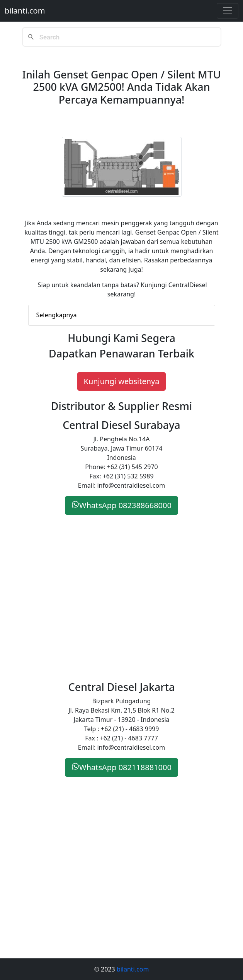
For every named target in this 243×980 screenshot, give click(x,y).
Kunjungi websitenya (122, 381)
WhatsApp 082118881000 (121, 767)
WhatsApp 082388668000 (121, 505)
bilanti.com (25, 11)
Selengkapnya (57, 315)
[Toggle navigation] (228, 11)
